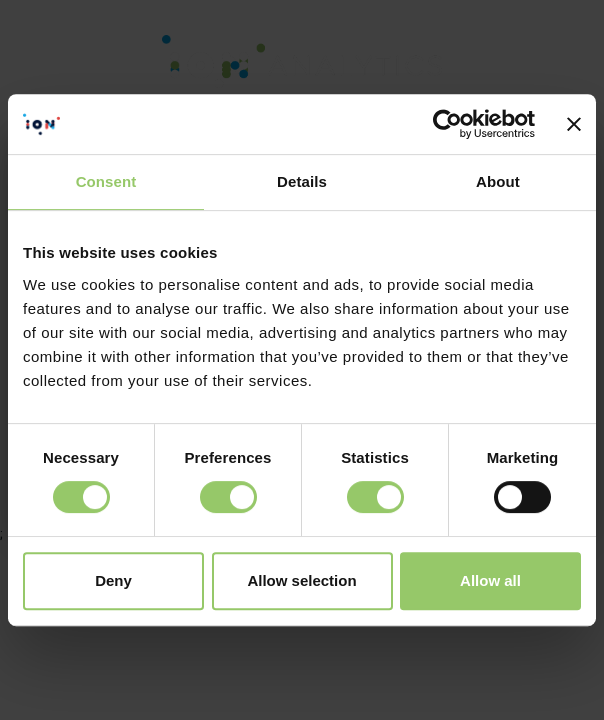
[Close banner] (574, 124)
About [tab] (498, 181)
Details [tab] (302, 181)
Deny (113, 580)
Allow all (490, 580)
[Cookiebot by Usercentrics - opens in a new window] (447, 124)
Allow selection (301, 580)
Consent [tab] (106, 181)
